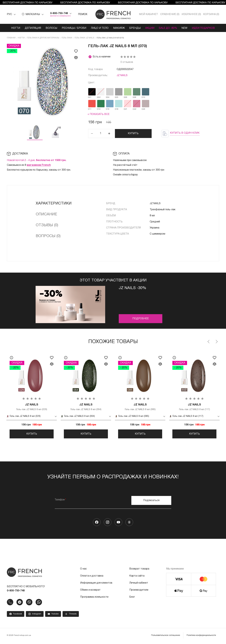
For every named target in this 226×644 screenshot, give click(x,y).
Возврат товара (139, 570)
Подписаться (151, 502)
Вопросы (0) (48, 236)
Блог (132, 598)
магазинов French (39, 165)
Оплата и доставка (92, 577)
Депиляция (32, 28)
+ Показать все (98, 114)
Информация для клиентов (96, 584)
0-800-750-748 (59, 13)
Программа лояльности (94, 598)
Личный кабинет (139, 584)
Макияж (119, 28)
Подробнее (141, 319)
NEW (185, 28)
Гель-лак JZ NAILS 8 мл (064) (86, 407)
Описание (46, 214)
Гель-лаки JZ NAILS (84, 38)
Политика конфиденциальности (201, 636)
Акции (150, 28)
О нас (83, 570)
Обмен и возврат (90, 591)
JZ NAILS (122, 75)
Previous (209, 342)
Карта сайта (137, 577)
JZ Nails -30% (132, 288)
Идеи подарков (204, 28)
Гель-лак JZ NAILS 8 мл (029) (32, 407)
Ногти (15, 28)
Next (216, 342)
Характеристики (54, 204)
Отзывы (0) (47, 225)
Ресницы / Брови (73, 28)
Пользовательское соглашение (166, 636)
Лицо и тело (99, 28)
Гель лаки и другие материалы (43, 38)
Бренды (135, 28)
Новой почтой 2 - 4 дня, (37, 160)
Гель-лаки (67, 38)
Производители (139, 591)
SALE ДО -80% (169, 28)
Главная (11, 38)
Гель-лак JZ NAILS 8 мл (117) (194, 407)
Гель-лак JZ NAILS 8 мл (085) (140, 407)
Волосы (51, 28)
